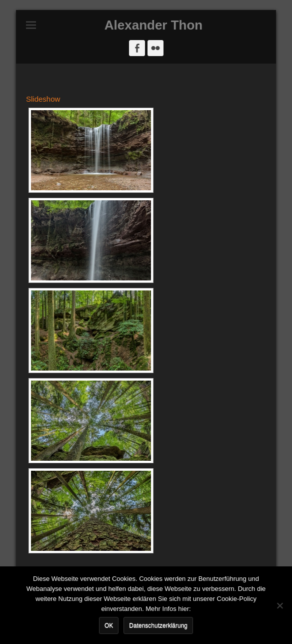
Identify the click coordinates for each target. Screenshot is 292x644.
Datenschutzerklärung (158, 625)
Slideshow (43, 99)
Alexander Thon (153, 25)
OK (109, 625)
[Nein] (279, 605)
